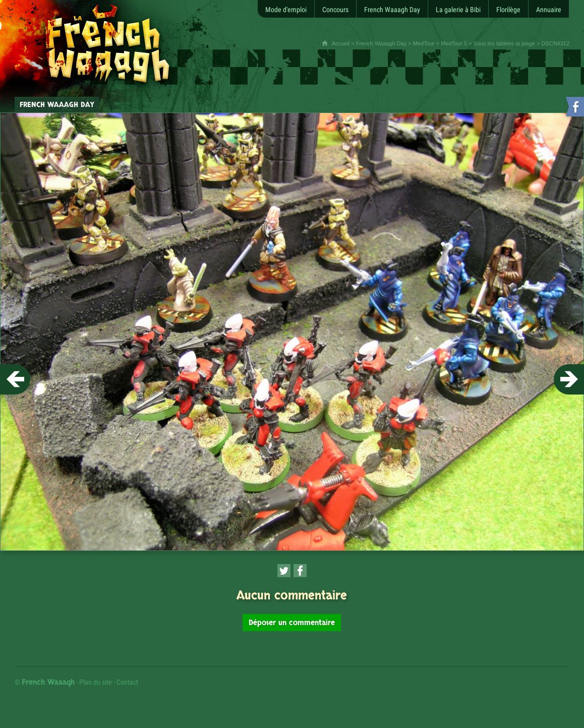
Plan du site (96, 682)
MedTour (424, 43)
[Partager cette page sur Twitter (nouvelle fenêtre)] (284, 571)
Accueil (341, 43)
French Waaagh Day (381, 43)
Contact (127, 682)
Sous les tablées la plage (504, 43)
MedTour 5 (454, 43)
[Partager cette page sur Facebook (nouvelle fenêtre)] (300, 571)
